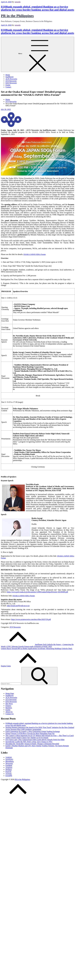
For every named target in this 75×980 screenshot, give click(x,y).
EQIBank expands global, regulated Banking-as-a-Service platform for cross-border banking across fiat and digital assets (37, 8)
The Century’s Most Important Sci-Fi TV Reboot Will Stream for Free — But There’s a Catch (40, 736)
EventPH (9, 776)
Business (9, 708)
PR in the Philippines (17, 16)
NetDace (9, 770)
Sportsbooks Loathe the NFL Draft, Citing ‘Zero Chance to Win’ (29, 742)
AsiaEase (9, 768)
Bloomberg (10, 761)
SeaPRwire (9, 77)
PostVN (8, 772)
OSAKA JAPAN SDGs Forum (34, 254)
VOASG (9, 774)
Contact (8, 87)
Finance (8, 706)
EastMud (9, 765)
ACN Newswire (11, 79)
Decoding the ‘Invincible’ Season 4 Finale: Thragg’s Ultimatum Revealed (32, 744)
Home (8, 75)
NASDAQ (9, 759)
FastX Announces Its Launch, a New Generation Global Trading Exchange (33, 732)
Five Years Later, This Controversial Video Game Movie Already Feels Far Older (35, 740)
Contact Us (10, 714)
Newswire (9, 763)
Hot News (9, 704)
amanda (18, 2)
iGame (8, 85)
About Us (9, 712)
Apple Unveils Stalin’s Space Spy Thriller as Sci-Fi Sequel (27, 738)
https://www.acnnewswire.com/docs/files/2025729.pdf (31, 619)
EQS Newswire (11, 83)
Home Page (10, 693)
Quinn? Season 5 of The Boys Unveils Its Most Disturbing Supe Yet (30, 734)
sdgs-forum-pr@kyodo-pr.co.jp (18, 606)
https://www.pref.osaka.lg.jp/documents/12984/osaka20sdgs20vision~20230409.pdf (37, 592)
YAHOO (9, 757)
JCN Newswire (11, 81)
